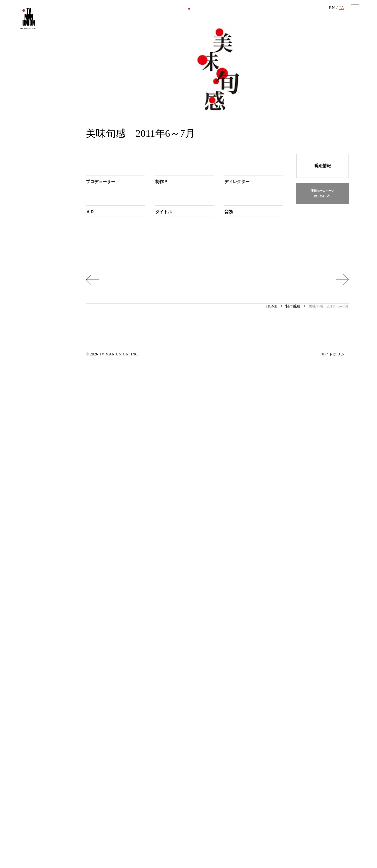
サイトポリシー (335, 851)
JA (342, 16)
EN (332, 16)
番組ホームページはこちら (323, 318)
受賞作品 (274, 64)
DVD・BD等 (175, 64)
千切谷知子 (235, 653)
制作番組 (134, 64)
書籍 (197, 64)
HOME (272, 803)
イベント (216, 64)
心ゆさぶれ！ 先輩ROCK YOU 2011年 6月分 (291, 770)
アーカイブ (299, 64)
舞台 (235, 64)
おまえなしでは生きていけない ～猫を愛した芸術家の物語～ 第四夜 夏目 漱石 (143, 770)
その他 (252, 64)
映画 (153, 64)
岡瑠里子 (111, 473)
